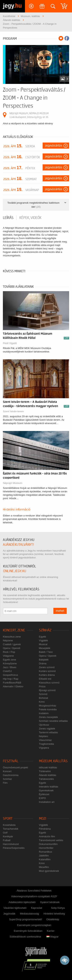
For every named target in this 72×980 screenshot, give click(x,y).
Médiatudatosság (29, 914)
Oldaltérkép (53, 919)
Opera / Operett (12, 648)
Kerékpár (8, 836)
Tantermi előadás (48, 732)
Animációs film (47, 836)
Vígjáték (43, 640)
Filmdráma (45, 829)
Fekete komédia (48, 709)
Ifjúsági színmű (47, 690)
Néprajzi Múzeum (13, 483)
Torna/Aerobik (11, 829)
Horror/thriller (46, 848)
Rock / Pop (9, 652)
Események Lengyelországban (34, 925)
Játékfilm (44, 856)
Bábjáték (44, 660)
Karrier (51, 931)
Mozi (43, 819)
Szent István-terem (13, 411)
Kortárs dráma (47, 675)
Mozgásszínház (48, 706)
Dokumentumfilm (48, 844)
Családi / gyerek (12, 644)
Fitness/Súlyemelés (14, 848)
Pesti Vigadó (10, 343)
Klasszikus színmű (49, 683)
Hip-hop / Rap (11, 679)
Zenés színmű (47, 667)
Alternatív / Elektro (13, 686)
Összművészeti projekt (15, 767)
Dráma (43, 663)
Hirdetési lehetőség (54, 914)
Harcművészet (11, 844)
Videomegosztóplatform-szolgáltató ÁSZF (34, 896)
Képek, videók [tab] (30, 218)
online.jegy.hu (15, 571)
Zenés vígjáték (47, 729)
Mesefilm (44, 867)
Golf (5, 833)
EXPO (42, 798)
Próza (42, 686)
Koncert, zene (14, 630)
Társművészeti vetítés (51, 840)
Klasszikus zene (12, 637)
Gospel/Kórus (10, 675)
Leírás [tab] (8, 218)
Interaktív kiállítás (49, 787)
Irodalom (44, 713)
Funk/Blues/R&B (12, 683)
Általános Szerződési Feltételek (34, 891)
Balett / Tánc (46, 652)
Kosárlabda (9, 825)
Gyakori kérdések (50, 902)
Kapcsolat (37, 908)
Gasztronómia (11, 775)
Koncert (7, 771)
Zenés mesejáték (48, 717)
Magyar (53, 937)
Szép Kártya (58, 908)
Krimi (42, 702)
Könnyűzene (10, 663)
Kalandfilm (45, 859)
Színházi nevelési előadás (53, 721)
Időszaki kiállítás (48, 767)
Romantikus (46, 852)
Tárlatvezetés (46, 779)
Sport (8, 819)
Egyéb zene (10, 660)
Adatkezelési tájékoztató (22, 902)
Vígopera (44, 748)
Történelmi (45, 771)
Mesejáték (45, 648)
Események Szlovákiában (28, 931)
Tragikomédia (46, 744)
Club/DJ (7, 671)
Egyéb (43, 637)
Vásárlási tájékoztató (15, 908)
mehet (60, 611)
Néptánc (44, 736)
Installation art (47, 802)
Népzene (8, 640)
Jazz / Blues (10, 667)
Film (5, 783)
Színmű (43, 694)
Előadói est (45, 679)
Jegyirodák (9, 914)
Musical (43, 644)
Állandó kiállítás (48, 775)
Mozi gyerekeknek (49, 871)
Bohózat (44, 698)
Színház (45, 630)
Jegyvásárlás (54, 146)
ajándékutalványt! (18, 545)
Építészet (44, 794)
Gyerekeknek (46, 790)
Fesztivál (11, 761)
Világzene (8, 656)
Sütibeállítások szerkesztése (25, 937)
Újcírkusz (44, 725)
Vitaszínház (45, 740)
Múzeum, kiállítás (53, 761)
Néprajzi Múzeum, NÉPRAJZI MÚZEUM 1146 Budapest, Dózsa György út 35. (29, 115)
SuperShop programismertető (25, 919)
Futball (7, 840)
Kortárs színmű (47, 671)
